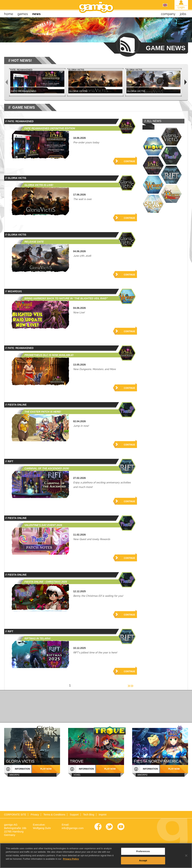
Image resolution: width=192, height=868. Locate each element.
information (23, 769)
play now (46, 769)
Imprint (102, 815)
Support (74, 815)
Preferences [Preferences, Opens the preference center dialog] (143, 855)
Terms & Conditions (54, 815)
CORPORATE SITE (15, 815)
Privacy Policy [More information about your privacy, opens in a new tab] (71, 863)
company (168, 14)
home (9, 14)
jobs (183, 14)
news (36, 14)
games (23, 14)
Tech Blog (89, 815)
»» (130, 685)
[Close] (186, 859)
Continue (130, 161)
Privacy (35, 815)
